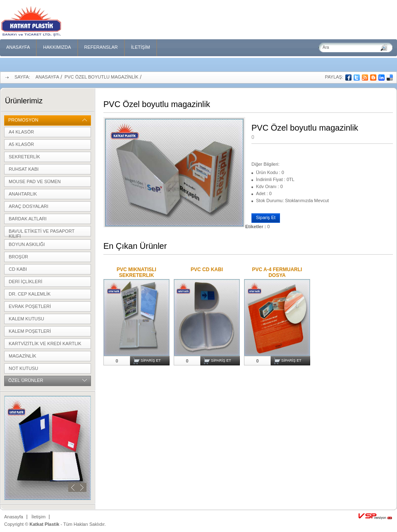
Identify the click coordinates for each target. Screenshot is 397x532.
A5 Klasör (21, 144)
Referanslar (101, 47)
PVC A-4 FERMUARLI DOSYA (277, 272)
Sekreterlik (24, 157)
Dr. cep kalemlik (30, 294)
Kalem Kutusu (26, 319)
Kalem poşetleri (30, 331)
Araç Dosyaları (29, 206)
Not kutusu (23, 368)
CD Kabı (18, 269)
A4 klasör (21, 132)
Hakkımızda (57, 47)
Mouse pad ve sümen (35, 181)
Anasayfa (18, 47)
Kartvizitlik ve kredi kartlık (45, 344)
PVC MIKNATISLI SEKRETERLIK (136, 272)
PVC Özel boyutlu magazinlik (102, 77)
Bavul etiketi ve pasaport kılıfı (42, 233)
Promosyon (23, 120)
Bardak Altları (28, 219)
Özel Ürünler (26, 380)
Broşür (18, 257)
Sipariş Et (266, 217)
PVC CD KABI (207, 270)
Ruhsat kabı (24, 169)
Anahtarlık (23, 194)
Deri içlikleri (25, 282)
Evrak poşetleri (30, 306)
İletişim (141, 47)
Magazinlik (23, 356)
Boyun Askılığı (27, 244)
